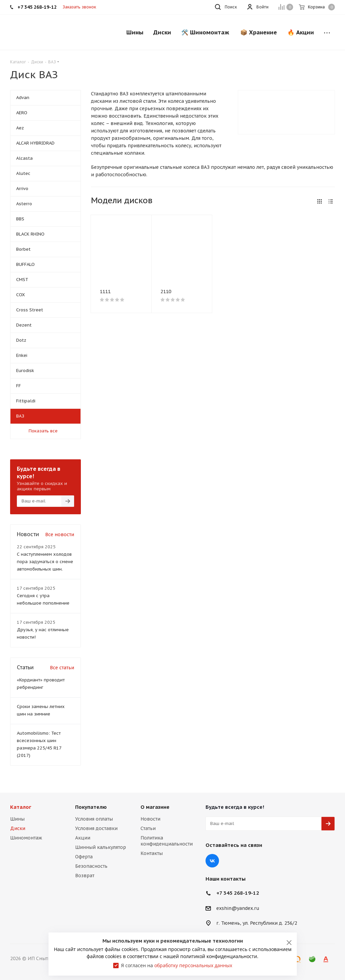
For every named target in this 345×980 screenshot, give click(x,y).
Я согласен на (177, 965)
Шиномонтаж (26, 838)
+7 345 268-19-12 (238, 893)
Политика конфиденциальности (167, 841)
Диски (18, 828)
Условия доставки (96, 828)
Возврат (85, 876)
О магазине (155, 807)
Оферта (84, 857)
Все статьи (62, 668)
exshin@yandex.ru (238, 908)
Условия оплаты (94, 819)
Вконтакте (212, 861)
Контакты (152, 853)
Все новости (60, 534)
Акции (83, 838)
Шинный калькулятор (101, 847)
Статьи (148, 828)
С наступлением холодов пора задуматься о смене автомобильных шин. (45, 562)
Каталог (21, 807)
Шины (17, 819)
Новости (150, 819)
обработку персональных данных (193, 965)
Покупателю (91, 807)
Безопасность (91, 866)
